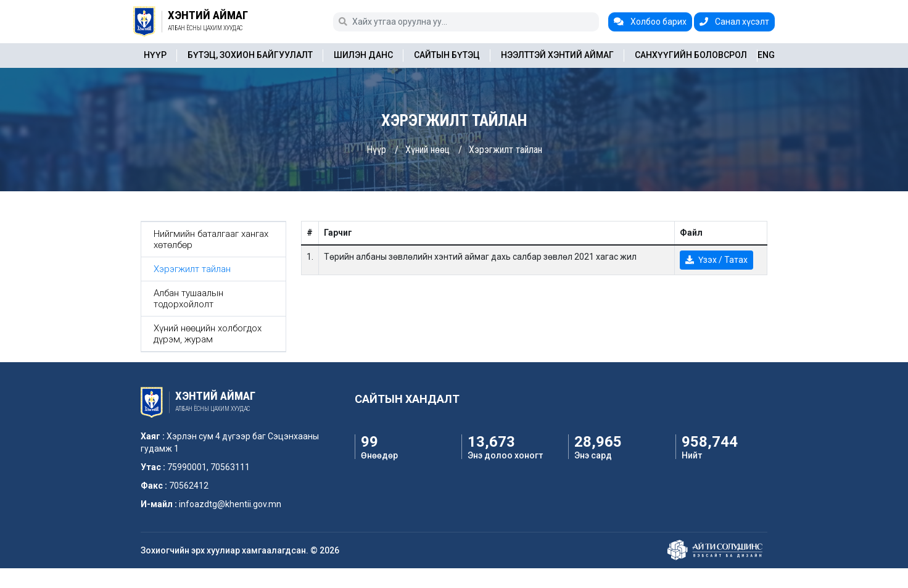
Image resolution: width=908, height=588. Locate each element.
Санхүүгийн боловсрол (691, 55)
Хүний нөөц (427, 150)
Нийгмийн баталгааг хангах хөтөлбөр (211, 239)
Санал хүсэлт (734, 22)
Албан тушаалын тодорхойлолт (188, 299)
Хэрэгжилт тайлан (506, 150)
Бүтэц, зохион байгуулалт (250, 55)
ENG (766, 55)
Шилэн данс (363, 55)
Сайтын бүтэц (447, 55)
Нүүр (155, 55)
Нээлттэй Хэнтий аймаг (557, 55)
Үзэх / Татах (716, 260)
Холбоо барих (650, 22)
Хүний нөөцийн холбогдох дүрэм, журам (208, 334)
